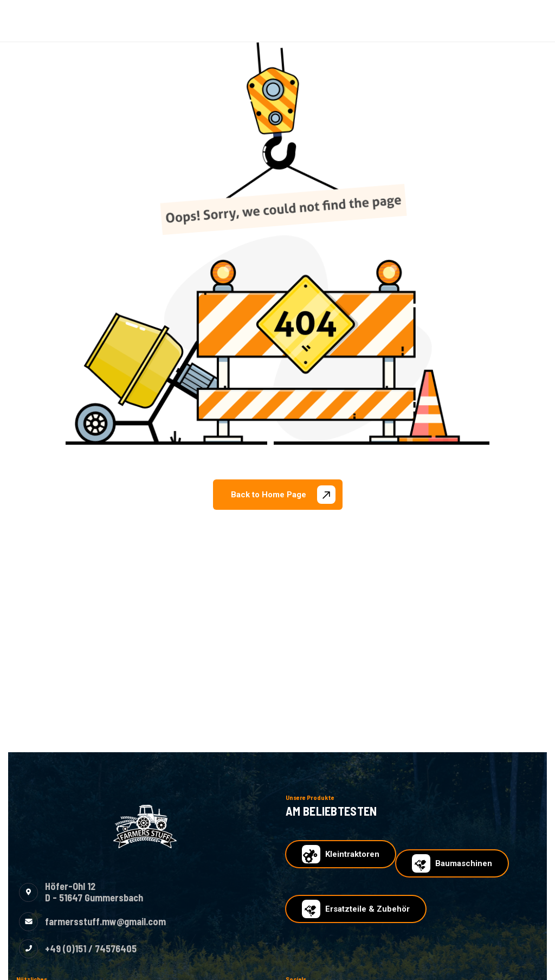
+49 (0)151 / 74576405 (91, 949)
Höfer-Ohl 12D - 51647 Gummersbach (94, 892)
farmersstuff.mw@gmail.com (105, 921)
